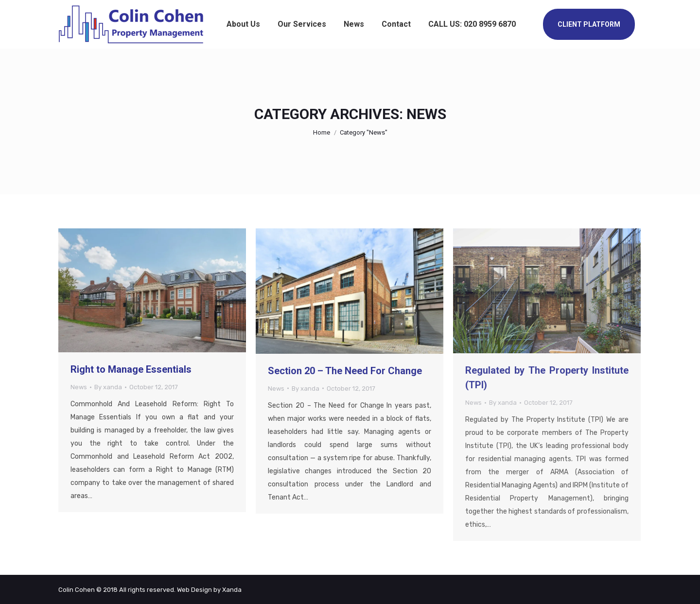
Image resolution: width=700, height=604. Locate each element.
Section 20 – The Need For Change (345, 371)
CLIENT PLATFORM (589, 24)
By (108, 387)
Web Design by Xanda (209, 590)
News (79, 387)
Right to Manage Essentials (131, 369)
